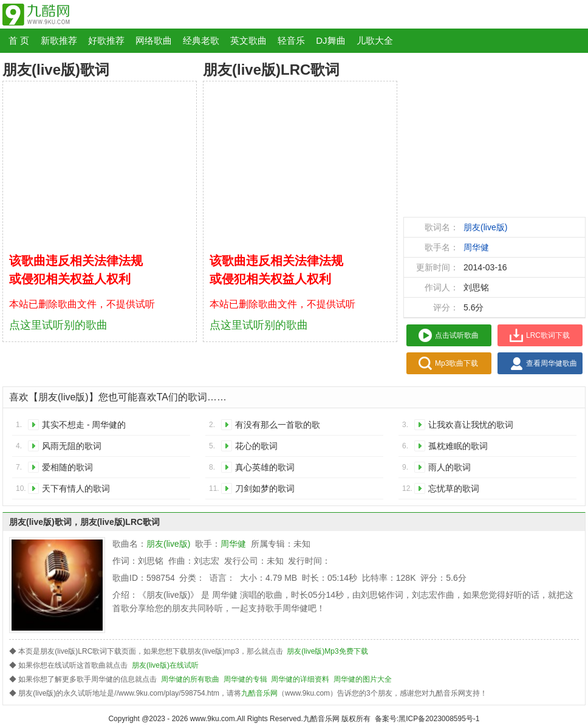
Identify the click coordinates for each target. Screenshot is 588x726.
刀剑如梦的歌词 (265, 488)
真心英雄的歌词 (265, 467)
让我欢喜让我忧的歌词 (471, 425)
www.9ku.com (213, 719)
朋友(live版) (485, 227)
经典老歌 (201, 40)
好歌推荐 (106, 40)
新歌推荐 (59, 40)
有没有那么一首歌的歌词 (278, 427)
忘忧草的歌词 (454, 488)
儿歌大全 (375, 40)
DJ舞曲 (330, 40)
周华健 (476, 247)
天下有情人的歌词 (76, 488)
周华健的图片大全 (363, 679)
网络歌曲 (154, 40)
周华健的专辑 (245, 679)
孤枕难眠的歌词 (458, 446)
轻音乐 (291, 40)
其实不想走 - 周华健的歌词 (84, 427)
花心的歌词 (256, 446)
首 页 (19, 40)
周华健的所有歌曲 (190, 679)
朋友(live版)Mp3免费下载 (327, 651)
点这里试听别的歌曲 (58, 325)
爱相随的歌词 (67, 467)
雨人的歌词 (450, 467)
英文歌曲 (248, 40)
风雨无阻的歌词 (72, 446)
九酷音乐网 (259, 693)
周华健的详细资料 (300, 679)
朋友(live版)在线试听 (165, 665)
